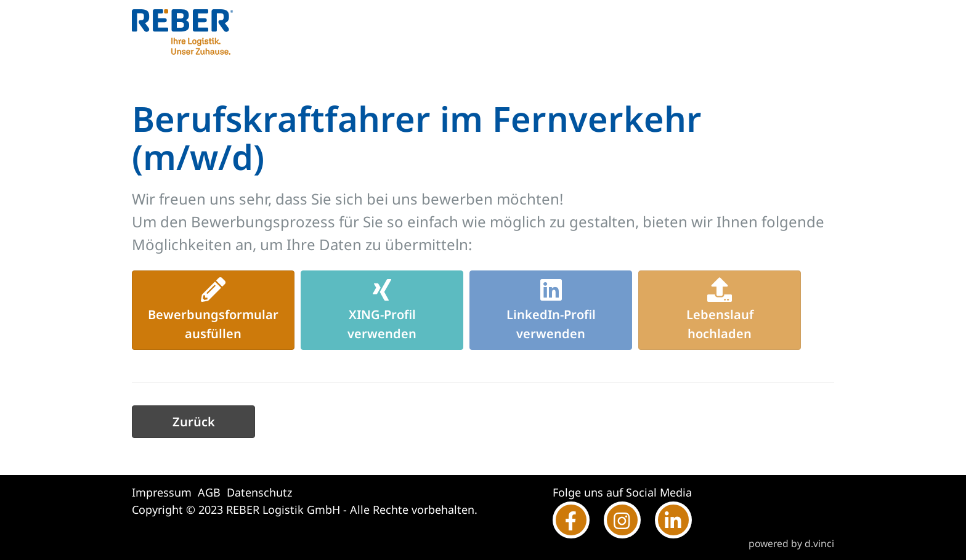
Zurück (194, 422)
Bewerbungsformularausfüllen (213, 310)
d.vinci (819, 543)
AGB (209, 492)
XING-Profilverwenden (382, 310)
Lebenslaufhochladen (720, 310)
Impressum (162, 492)
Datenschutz (259, 492)
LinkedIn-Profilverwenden (551, 310)
